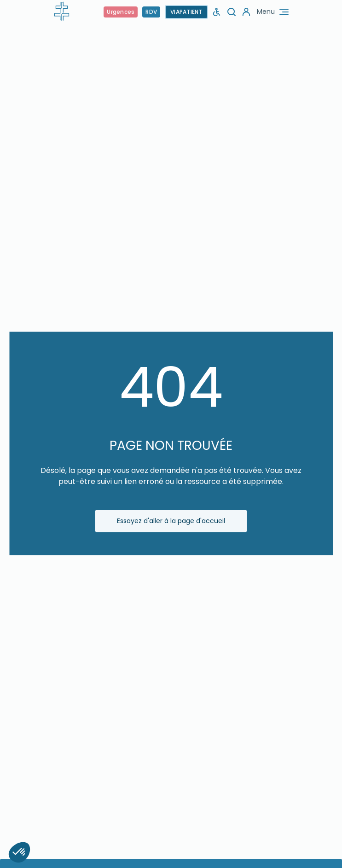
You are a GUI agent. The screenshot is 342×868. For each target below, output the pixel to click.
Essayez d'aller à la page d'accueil (171, 521)
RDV (151, 12)
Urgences (121, 12)
